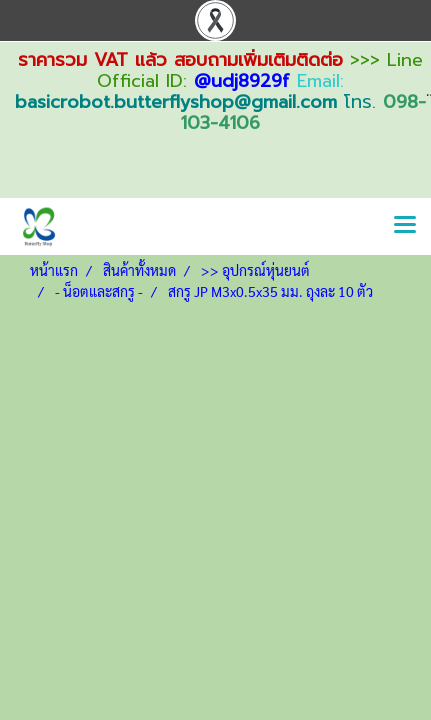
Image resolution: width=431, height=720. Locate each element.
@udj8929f (242, 81)
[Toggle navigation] (405, 226)
